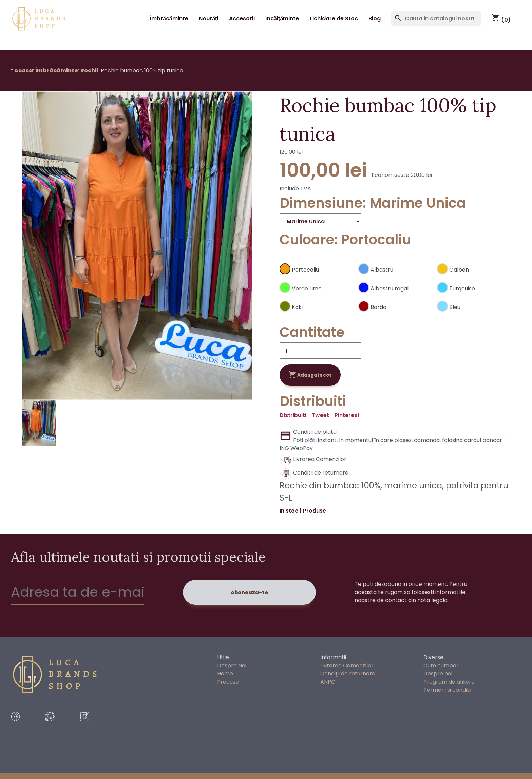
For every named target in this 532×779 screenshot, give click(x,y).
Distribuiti (293, 415)
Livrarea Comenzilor (347, 665)
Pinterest (347, 415)
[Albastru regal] (395, 286)
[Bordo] (395, 305)
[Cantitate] (320, 351)
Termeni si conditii (447, 690)
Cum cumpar (441, 665)
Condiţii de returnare (348, 674)
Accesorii (242, 18)
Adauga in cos (310, 375)
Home (225, 674)
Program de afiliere (449, 682)
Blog (375, 18)
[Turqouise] (474, 286)
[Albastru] (395, 267)
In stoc (289, 511)
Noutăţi (208, 18)
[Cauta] (436, 19)
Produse (228, 682)
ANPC (328, 682)
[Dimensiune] (320, 221)
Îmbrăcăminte (169, 18)
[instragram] (94, 726)
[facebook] (25, 726)
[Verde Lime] (316, 286)
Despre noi (438, 674)
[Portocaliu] (316, 267)
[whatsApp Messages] (60, 726)
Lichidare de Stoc (334, 18)
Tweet (320, 415)
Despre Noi (232, 665)
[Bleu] (474, 305)
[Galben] (474, 267)
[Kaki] (316, 305)
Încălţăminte (282, 18)
